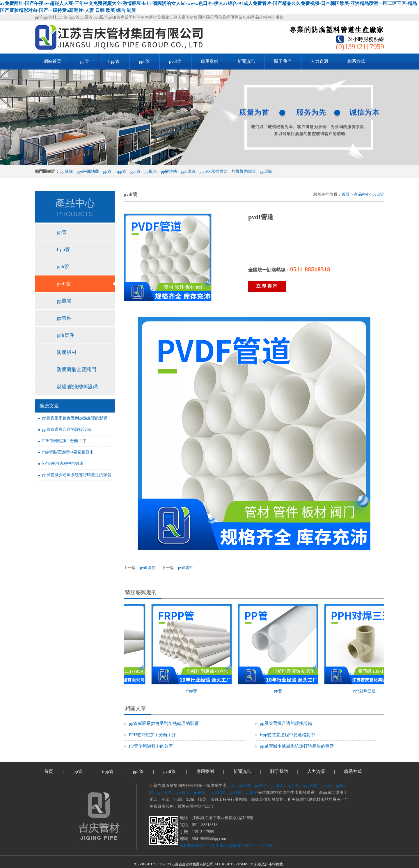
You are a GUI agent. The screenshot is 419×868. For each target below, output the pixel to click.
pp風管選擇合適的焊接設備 (67, 429)
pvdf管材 (217, 793)
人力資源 (319, 61)
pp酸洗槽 (169, 171)
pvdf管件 (148, 568)
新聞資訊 (246, 61)
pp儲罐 (67, 171)
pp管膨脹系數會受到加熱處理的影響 (75, 418)
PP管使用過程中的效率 (63, 464)
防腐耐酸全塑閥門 (77, 370)
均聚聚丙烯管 (244, 171)
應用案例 (210, 61)
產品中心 (362, 194)
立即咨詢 (267, 286)
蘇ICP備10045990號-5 (199, 846)
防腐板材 (67, 352)
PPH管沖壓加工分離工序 (64, 441)
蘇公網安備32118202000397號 (246, 846)
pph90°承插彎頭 (214, 171)
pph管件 (65, 335)
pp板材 (252, 793)
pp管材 (245, 786)
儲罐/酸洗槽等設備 (77, 387)
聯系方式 (356, 61)
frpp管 (114, 61)
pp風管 (151, 171)
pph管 (145, 61)
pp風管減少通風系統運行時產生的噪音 (77, 475)
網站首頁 (52, 61)
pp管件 (64, 318)
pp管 (85, 61)
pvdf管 (175, 61)
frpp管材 (310, 786)
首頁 (346, 194)
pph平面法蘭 (88, 171)
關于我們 (283, 61)
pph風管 (188, 171)
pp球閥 (266, 171)
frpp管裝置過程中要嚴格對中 (68, 452)
